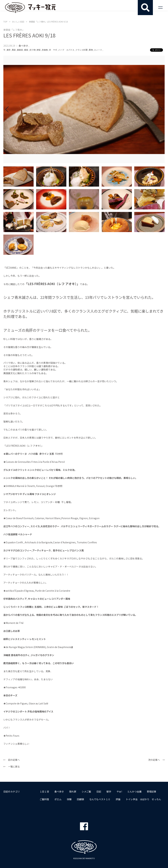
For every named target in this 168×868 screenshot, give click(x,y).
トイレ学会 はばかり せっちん (143, 799)
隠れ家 (73, 791)
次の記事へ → (156, 760)
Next (160, 109)
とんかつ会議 (134, 791)
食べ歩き (23, 46)
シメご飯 (86, 791)
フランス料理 (81, 50)
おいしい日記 (18, 22)
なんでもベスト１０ (100, 799)
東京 (9, 50)
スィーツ (98, 50)
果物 (91, 50)
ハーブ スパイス (66, 50)
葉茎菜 (20, 50)
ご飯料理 (44, 799)
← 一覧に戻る (12, 766)
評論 (118, 799)
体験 (69, 799)
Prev (8, 109)
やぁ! (119, 791)
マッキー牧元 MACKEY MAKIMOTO (30, 8)
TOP (5, 22)
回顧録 (80, 799)
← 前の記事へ (12, 760)
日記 (99, 791)
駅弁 (109, 791)
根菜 (26, 50)
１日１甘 (44, 791)
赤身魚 (45, 50)
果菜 (14, 50)
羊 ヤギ (53, 50)
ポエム (58, 799)
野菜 (39, 50)
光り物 (32, 50)
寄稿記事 (152, 791)
